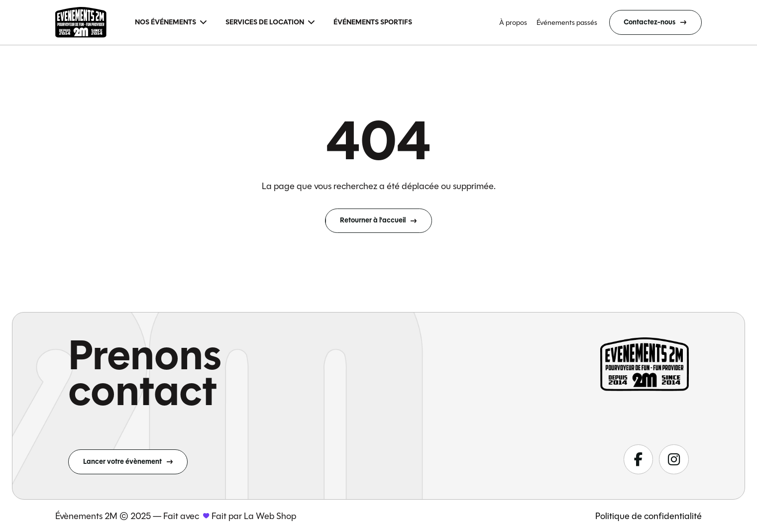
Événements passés (567, 22)
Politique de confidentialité (649, 516)
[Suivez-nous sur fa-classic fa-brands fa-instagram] (674, 459)
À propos (513, 22)
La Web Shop (270, 516)
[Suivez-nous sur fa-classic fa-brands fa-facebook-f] (638, 459)
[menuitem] (171, 23)
